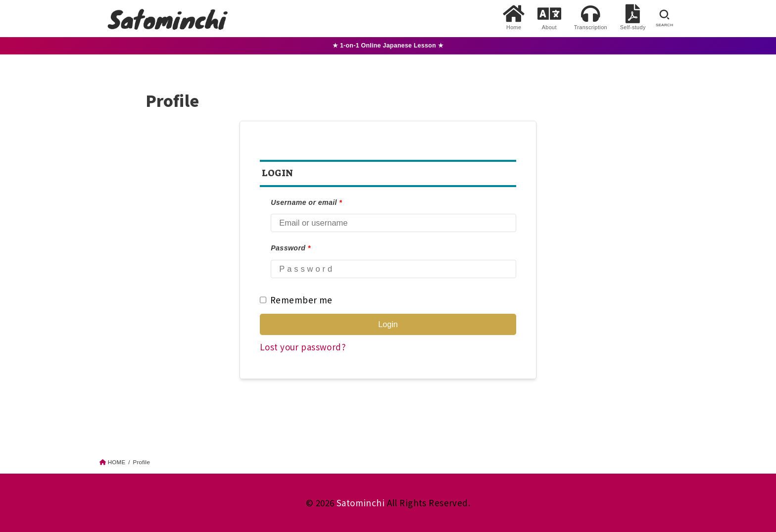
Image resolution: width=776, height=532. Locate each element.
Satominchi (361, 503)
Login (388, 324)
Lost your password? (303, 347)
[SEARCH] (664, 18)
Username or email (306, 202)
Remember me (296, 300)
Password (291, 248)
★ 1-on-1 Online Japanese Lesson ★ (388, 46)
